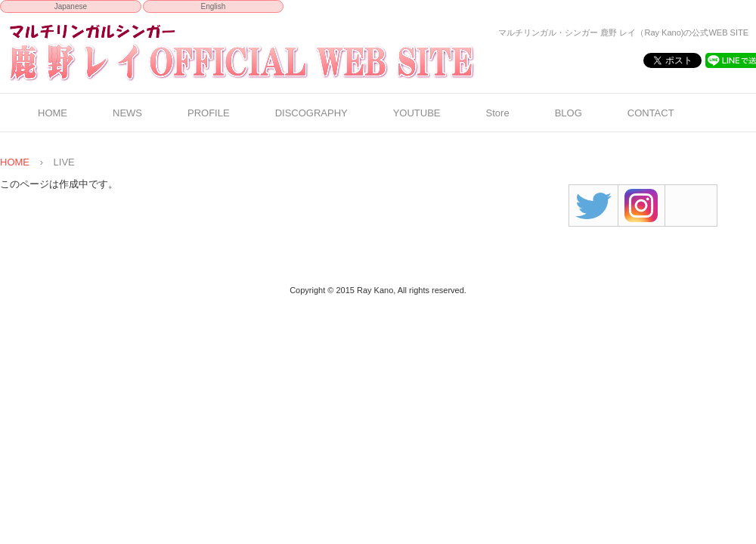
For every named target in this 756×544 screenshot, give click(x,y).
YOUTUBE (417, 113)
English (214, 6)
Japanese (71, 6)
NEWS (127, 113)
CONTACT (651, 113)
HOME (53, 113)
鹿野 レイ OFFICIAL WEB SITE (271, 53)
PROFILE (209, 113)
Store (498, 113)
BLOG (569, 113)
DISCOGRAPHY (311, 113)
